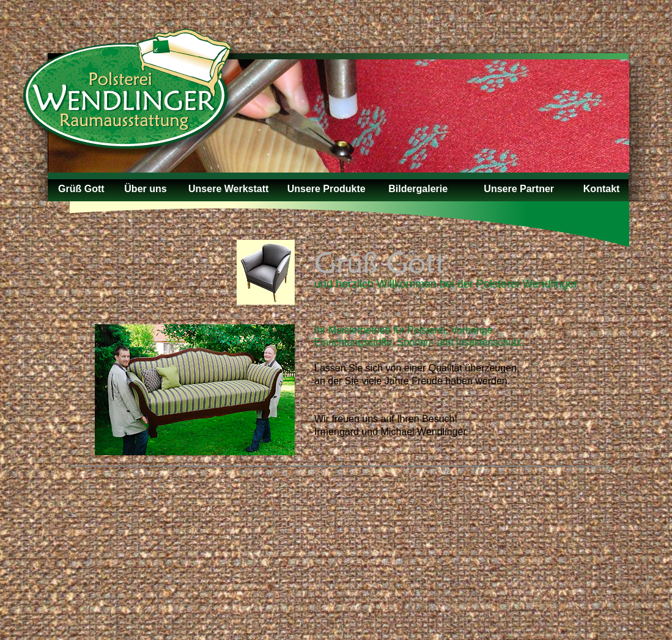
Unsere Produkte (327, 189)
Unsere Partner (519, 189)
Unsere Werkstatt (228, 189)
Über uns (145, 189)
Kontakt (602, 189)
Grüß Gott (81, 189)
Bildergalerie (418, 189)
